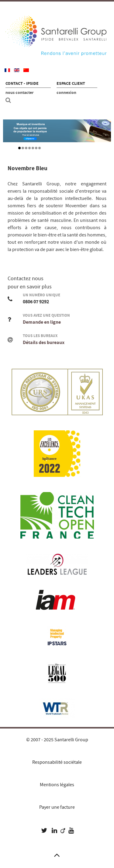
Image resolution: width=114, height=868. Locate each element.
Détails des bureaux (44, 343)
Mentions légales (57, 785)
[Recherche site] (9, 100)
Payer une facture (57, 807)
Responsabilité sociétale (57, 762)
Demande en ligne (42, 322)
